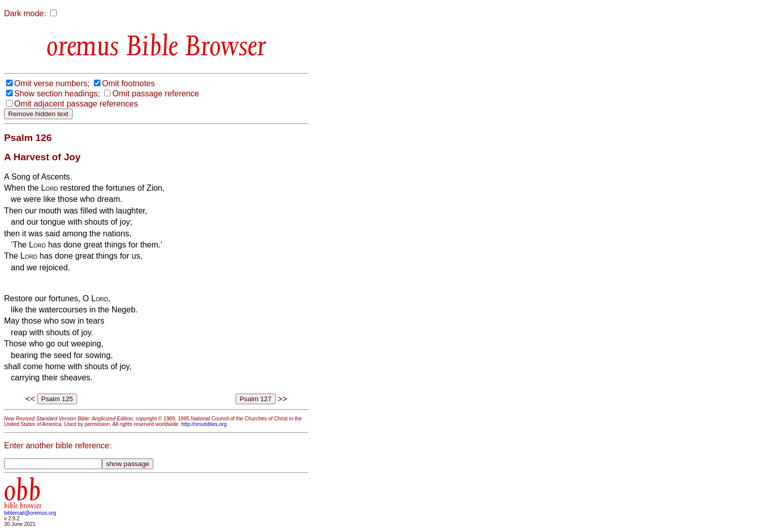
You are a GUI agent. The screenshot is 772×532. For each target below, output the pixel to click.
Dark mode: (25, 13)
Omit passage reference (156, 94)
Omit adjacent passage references (76, 104)
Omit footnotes (128, 83)
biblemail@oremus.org (30, 513)
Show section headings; (57, 94)
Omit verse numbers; (52, 83)
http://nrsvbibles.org (204, 424)
